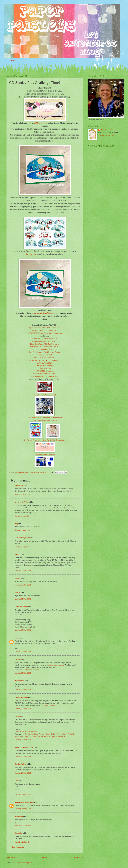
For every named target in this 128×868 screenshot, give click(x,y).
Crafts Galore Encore (57, 665)
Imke (17, 638)
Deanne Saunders (21, 697)
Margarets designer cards (24, 802)
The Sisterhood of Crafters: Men (45, 374)
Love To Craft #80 (45, 368)
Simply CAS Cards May (45, 366)
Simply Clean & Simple (32, 737)
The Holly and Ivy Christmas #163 (45, 330)
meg (16, 524)
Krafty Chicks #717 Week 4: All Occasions (45, 347)
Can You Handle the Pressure (35, 734)
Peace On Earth (69, 734)
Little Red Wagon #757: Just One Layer (45, 344)
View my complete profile (107, 136)
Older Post (78, 858)
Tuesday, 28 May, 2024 (23, 740)
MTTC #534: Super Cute (45, 371)
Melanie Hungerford (22, 538)
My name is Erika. (22, 502)
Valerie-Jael (19, 486)
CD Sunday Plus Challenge (44, 313)
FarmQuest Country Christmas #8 (45, 338)
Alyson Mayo (20, 681)
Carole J (18, 659)
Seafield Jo (19, 816)
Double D (49, 734)
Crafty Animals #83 (45, 355)
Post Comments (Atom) (24, 863)
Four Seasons (58, 734)
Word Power (62, 737)
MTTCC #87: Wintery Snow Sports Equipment (45, 333)
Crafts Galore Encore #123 (45, 349)
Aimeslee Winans (107, 130)
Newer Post (12, 858)
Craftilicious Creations (32, 670)
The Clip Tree (31, 254)
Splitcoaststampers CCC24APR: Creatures (45, 328)
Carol (17, 781)
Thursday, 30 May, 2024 (23, 795)
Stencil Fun (19, 737)
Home (13, 60)
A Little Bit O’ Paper (48, 705)
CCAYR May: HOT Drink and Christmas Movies (45, 418)
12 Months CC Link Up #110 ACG (45, 341)
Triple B (54, 737)
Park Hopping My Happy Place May (45, 376)
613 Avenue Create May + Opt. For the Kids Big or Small (45, 440)
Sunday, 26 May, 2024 (22, 495)
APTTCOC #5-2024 (45, 363)
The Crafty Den (21, 764)
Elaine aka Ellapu (21, 607)
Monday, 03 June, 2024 (23, 825)
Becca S (18, 555)
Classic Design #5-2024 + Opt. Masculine (45, 360)
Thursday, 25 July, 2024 (23, 842)
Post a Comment (18, 847)
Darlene (18, 716)
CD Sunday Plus (41, 123)
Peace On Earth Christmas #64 (45, 395)
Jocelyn (17, 593)
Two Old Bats (46, 737)
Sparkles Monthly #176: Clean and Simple (45, 352)
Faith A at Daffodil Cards (24, 747)
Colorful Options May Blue (45, 454)
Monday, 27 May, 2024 (23, 571)
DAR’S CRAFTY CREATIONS (26, 732)
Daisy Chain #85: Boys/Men (45, 357)
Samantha (18, 833)
